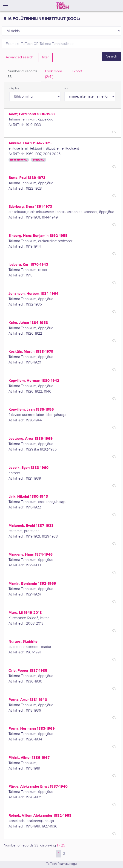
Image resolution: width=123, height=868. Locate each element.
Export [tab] (77, 71)
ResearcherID (19, 160)
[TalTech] (63, 5)
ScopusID (39, 160)
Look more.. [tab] (54, 74)
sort (67, 88)
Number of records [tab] (22, 74)
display (14, 88)
